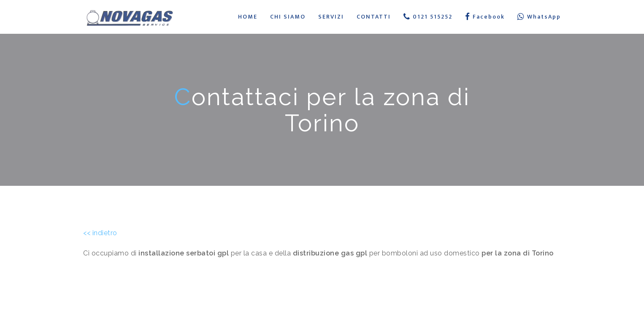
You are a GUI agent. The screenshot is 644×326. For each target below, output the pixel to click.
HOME (248, 17)
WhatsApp (539, 17)
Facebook (485, 17)
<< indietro (100, 233)
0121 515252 (428, 17)
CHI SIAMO (288, 17)
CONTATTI (374, 17)
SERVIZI (331, 17)
